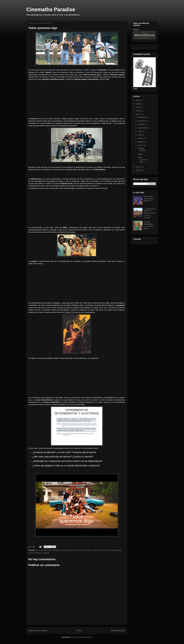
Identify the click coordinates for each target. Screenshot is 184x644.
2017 (138, 114)
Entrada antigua (118, 631)
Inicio (79, 631)
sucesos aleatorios (35, 553)
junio (140, 131)
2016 (138, 167)
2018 (138, 111)
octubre (141, 124)
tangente (46, 553)
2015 (138, 170)
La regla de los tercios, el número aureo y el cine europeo (150, 213)
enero (141, 145)
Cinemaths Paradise (51, 9)
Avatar (140, 154)
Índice (136, 30)
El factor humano (142, 149)
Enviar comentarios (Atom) (82, 637)
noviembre (143, 121)
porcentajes (107, 550)
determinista (80, 550)
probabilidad (117, 550)
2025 (138, 100)
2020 (138, 104)
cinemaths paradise (68, 550)
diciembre (142, 117)
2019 (138, 107)
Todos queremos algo (143, 160)
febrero (141, 142)
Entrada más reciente (38, 631)
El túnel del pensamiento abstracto (149, 199)
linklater (89, 550)
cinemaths (56, 550)
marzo (141, 138)
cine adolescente (45, 550)
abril (140, 135)
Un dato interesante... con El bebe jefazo (149, 225)
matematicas (97, 550)
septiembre (143, 128)
